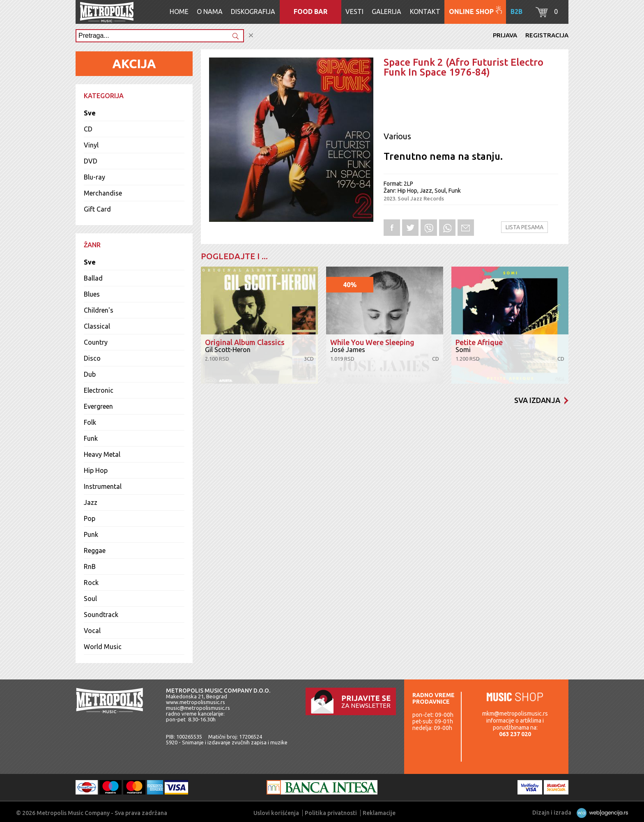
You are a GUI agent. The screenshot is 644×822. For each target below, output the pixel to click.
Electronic (99, 390)
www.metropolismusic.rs (195, 702)
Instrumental (103, 486)
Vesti (354, 12)
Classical (97, 326)
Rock (91, 583)
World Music (103, 647)
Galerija (386, 12)
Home (179, 12)
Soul (90, 599)
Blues (92, 294)
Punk (91, 534)
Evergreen (98, 406)
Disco (92, 358)
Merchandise (103, 193)
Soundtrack (101, 615)
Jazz (91, 502)
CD (88, 129)
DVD (91, 161)
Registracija (547, 35)
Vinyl (91, 145)
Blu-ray (94, 177)
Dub (90, 374)
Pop (90, 518)
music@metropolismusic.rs (198, 708)
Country (96, 342)
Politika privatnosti (331, 813)
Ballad (93, 278)
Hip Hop (96, 470)
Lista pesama (524, 227)
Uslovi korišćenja (276, 813)
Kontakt (425, 12)
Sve (90, 113)
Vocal (92, 631)
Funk (91, 438)
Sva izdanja (541, 400)
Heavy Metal (102, 454)
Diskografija (253, 12)
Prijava (505, 35)
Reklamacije (379, 813)
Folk (90, 422)
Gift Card (97, 209)
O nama (210, 12)
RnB (90, 566)
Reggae (95, 550)
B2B (516, 12)
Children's (99, 310)
